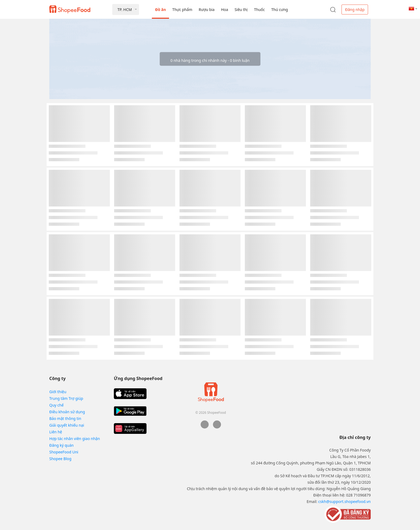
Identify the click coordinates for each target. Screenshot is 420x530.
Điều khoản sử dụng (67, 412)
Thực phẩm (182, 10)
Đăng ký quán (61, 445)
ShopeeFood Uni (64, 452)
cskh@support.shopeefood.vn (344, 501)
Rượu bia (207, 10)
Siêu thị (241, 10)
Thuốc (259, 10)
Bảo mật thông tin (65, 418)
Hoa (225, 10)
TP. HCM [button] (125, 10)
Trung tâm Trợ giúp (66, 398)
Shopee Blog (60, 459)
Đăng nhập (355, 10)
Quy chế (57, 405)
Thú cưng (280, 10)
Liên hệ (56, 432)
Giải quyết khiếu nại (67, 425)
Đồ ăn (160, 10)
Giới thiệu (58, 392)
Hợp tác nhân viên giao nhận (75, 439)
